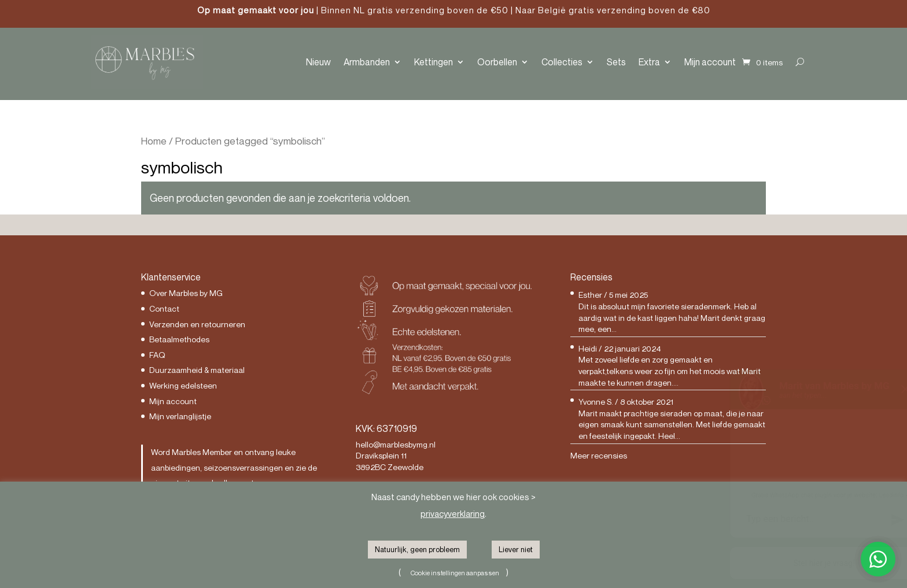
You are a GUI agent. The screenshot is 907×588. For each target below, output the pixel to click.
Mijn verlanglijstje (180, 416)
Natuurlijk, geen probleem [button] (417, 549)
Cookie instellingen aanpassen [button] (455, 573)
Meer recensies (599, 455)
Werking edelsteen (183, 385)
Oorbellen (497, 62)
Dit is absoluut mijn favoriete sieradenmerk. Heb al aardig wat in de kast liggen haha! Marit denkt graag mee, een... (672, 317)
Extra (649, 62)
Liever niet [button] (516, 549)
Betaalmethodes (179, 339)
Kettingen (434, 62)
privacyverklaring (453, 513)
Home (154, 141)
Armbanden (367, 62)
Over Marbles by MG (186, 293)
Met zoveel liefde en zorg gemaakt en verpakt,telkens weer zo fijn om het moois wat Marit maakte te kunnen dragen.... (670, 371)
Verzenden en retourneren (197, 324)
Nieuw (318, 62)
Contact (164, 308)
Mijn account (710, 62)
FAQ (157, 355)
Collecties (562, 62)
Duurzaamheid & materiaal (197, 370)
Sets (616, 62)
